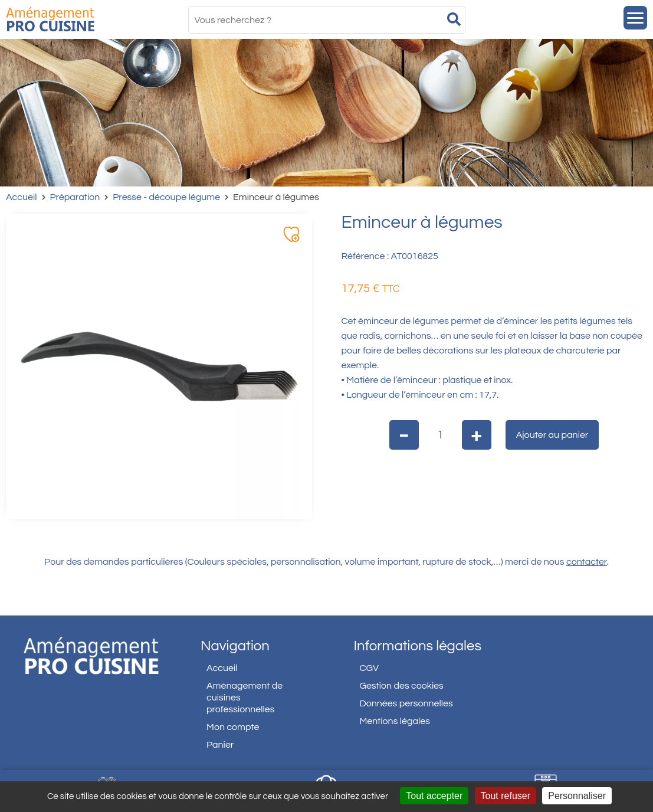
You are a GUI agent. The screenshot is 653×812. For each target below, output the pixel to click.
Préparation (75, 197)
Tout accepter (434, 796)
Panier (220, 745)
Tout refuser (506, 796)
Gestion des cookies (401, 686)
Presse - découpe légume (166, 197)
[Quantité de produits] (440, 435)
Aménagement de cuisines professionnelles (245, 698)
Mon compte (233, 727)
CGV (369, 668)
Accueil (22, 197)
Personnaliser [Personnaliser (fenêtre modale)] (577, 796)
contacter (587, 562)
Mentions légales (395, 721)
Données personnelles (406, 703)
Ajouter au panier (552, 435)
